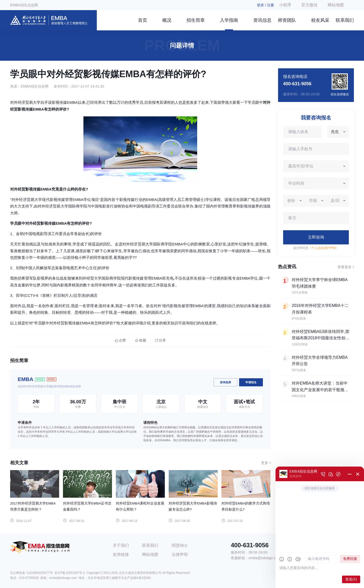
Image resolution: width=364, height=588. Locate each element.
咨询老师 (225, 382)
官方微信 (309, 5)
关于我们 (121, 545)
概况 (167, 20)
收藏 (141, 340)
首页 (143, 20)
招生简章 (196, 20)
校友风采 (320, 20)
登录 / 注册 (265, 5)
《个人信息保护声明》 (324, 248)
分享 (161, 340)
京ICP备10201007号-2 (70, 573)
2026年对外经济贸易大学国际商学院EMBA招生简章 (49, 386)
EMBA (26, 379)
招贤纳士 (180, 545)
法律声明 (180, 554)
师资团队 (287, 20)
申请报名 (251, 382)
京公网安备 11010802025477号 (31, 573)
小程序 (285, 5)
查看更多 (345, 267)
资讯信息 (262, 20)
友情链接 (121, 554)
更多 (265, 463)
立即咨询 (316, 237)
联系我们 (345, 20)
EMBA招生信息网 (24, 5)
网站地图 (336, 5)
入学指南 (229, 20)
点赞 (120, 340)
